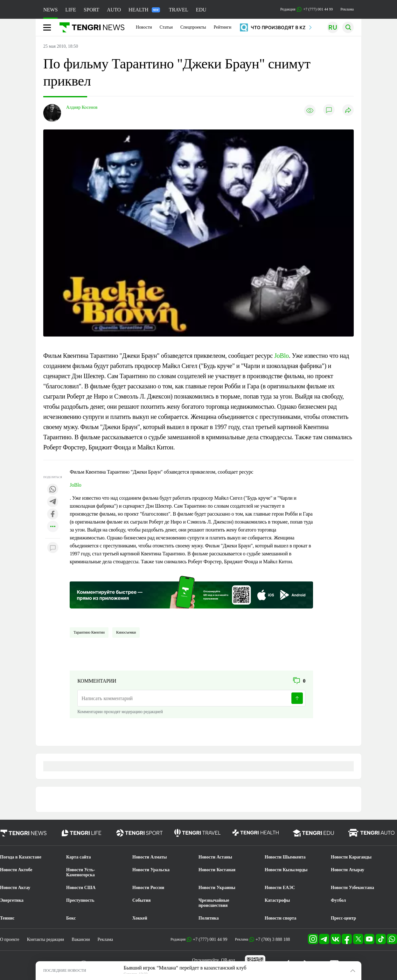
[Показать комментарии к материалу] (53, 548)
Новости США (81, 888)
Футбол (338, 900)
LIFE (71, 10)
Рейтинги (223, 27)
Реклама (347, 9)
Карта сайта (79, 857)
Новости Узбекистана (352, 888)
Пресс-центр (343, 918)
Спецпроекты (193, 27)
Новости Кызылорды (286, 870)
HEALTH (144, 10)
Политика (209, 918)
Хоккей (140, 918)
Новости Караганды (351, 857)
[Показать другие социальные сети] (53, 527)
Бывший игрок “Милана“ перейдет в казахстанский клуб (185, 968)
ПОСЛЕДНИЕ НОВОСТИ (65, 970)
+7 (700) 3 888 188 (273, 939)
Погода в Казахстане (21, 857)
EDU (201, 10)
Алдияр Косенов (82, 107)
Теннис (7, 918)
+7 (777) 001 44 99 (210, 939)
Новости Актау (15, 888)
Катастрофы (277, 900)
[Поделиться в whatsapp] (53, 490)
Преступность (80, 900)
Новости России (148, 888)
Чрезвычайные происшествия (214, 903)
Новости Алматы (150, 857)
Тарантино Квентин (89, 632)
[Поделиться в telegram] (53, 502)
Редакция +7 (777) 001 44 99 (306, 9)
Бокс (71, 918)
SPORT (91, 10)
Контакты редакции (45, 939)
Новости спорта (281, 918)
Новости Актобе (16, 870)
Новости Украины (217, 888)
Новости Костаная (217, 870)
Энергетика (12, 900)
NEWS (50, 10)
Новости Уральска (151, 870)
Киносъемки (126, 632)
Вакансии (81, 939)
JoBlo (282, 356)
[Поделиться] (348, 111)
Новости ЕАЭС (280, 888)
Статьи (166, 27)
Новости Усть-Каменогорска (81, 872)
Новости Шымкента (285, 857)
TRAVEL (179, 10)
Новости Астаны (215, 857)
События (142, 900)
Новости (144, 27)
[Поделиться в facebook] (53, 514)
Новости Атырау (348, 870)
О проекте (10, 939)
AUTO (114, 10)
